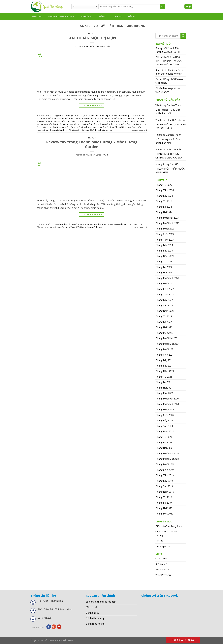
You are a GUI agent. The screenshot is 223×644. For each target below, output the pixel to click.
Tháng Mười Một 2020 (167, 404)
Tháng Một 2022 (164, 333)
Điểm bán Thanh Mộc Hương (167, 533)
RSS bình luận (163, 569)
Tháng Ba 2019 (164, 503)
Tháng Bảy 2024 (164, 196)
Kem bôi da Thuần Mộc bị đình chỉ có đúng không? (169, 72)
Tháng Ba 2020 (164, 442)
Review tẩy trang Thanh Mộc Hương (128, 224)
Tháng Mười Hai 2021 (167, 338)
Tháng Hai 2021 (164, 388)
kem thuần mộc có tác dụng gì (98, 121)
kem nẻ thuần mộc (131, 118)
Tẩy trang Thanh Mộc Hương (74, 227)
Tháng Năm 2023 (165, 256)
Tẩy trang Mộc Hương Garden (49, 227)
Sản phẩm (86, 16)
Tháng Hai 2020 (164, 448)
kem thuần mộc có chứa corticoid (70, 121)
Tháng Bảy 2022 (164, 300)
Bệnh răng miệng (95, 624)
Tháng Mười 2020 (165, 410)
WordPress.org (163, 575)
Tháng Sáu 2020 (164, 426)
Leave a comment (139, 130)
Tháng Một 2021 (164, 393)
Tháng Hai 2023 (164, 273)
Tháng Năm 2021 (165, 371)
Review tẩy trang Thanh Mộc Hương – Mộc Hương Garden (92, 144)
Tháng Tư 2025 (164, 185)
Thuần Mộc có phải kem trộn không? (168, 90)
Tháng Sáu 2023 (164, 251)
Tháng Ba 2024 (164, 207)
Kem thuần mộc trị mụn (126, 124)
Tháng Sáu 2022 (164, 305)
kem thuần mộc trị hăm (105, 124)
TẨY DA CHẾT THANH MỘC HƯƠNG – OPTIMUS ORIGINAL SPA (169, 154)
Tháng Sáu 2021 (164, 366)
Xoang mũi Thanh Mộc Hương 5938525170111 (168, 50)
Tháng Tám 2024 (165, 190)
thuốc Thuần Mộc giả (103, 130)
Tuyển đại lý (103, 16)
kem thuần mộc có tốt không (123, 121)
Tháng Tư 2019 (164, 497)
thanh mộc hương (94, 227)
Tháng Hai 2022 (164, 327)
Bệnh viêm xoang (95, 618)
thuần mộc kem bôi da (59, 130)
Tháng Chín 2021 (165, 355)
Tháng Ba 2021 (164, 382)
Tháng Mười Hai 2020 (167, 399)
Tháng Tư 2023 (164, 262)
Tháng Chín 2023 (165, 234)
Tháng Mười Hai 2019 (167, 453)
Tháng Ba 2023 (164, 267)
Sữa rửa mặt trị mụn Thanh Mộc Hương (115, 127)
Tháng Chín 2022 (165, 289)
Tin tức (118, 16)
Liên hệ (131, 16)
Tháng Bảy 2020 (164, 420)
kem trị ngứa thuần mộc (63, 127)
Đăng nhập (161, 559)
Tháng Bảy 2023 (164, 245)
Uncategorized (163, 546)
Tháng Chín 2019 (165, 470)
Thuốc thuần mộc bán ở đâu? (82, 130)
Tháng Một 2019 (164, 514)
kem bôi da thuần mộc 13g (97, 115)
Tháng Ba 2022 (164, 322)
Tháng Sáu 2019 (164, 486)
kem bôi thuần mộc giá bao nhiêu (89, 118)
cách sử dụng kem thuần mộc (73, 115)
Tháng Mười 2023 (165, 229)
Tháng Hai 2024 (164, 212)
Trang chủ (37, 16)
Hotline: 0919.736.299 (183, 640)
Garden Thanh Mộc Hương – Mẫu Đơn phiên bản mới (169, 109)
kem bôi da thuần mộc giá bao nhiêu (124, 115)
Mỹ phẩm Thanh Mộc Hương (86, 127)
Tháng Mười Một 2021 (167, 344)
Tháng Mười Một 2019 (167, 459)
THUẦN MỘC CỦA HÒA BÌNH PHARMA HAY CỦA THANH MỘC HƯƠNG (168, 61)
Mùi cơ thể (92, 607)
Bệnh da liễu (93, 613)
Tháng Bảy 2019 (164, 481)
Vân (109, 46)
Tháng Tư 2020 (164, 437)
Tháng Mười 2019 (165, 464)
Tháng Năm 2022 (165, 311)
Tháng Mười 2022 (165, 283)
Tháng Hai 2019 (164, 508)
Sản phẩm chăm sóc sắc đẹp (101, 602)
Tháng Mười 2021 (165, 349)
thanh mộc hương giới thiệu (61, 16)
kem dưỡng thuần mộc (113, 118)
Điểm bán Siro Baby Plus (169, 526)
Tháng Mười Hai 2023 (167, 218)
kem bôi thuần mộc (66, 118)
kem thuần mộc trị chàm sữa (65, 124)
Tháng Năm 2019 (165, 492)
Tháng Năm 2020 (165, 431)
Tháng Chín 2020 (165, 415)
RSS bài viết (162, 564)
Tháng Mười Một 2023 (167, 223)
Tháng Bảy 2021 (164, 360)
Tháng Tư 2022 (164, 316)
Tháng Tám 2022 (165, 295)
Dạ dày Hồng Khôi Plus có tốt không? (169, 81)
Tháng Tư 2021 (164, 377)
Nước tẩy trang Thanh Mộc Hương (99, 224)
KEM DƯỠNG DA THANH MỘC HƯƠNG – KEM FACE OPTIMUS (171, 124)
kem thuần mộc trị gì (86, 124)
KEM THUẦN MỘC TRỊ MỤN (92, 38)
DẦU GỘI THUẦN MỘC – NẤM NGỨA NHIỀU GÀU (170, 168)
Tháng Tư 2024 (164, 201)
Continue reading (92, 106)
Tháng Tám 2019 (165, 475)
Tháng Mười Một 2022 (167, 278)
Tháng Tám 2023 (165, 240)
